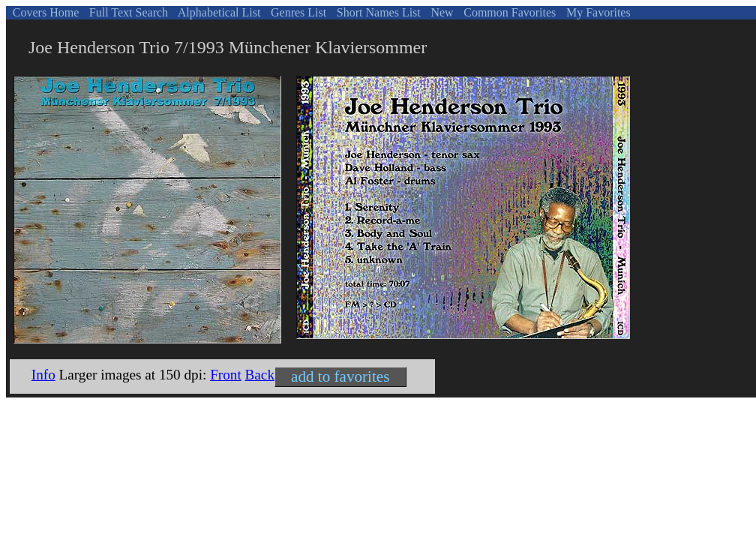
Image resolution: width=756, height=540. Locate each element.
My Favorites (597, 12)
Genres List (297, 12)
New (440, 12)
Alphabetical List (218, 12)
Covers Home (44, 12)
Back (260, 375)
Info (43, 375)
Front (226, 375)
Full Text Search (127, 12)
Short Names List (377, 12)
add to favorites (340, 376)
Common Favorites (508, 12)
